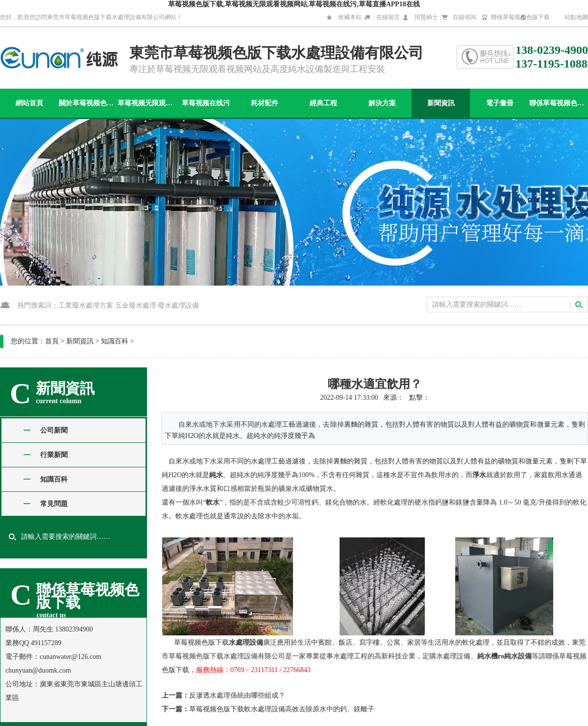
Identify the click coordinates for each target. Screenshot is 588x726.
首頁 (52, 341)
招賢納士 (426, 17)
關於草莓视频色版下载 (88, 103)
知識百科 (115, 341)
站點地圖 (576, 17)
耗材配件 (265, 103)
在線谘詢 (465, 17)
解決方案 (382, 103)
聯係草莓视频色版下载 (520, 17)
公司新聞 (54, 430)
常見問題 (54, 504)
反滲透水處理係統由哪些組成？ (237, 695)
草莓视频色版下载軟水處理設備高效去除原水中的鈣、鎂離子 (282, 709)
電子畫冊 (500, 103)
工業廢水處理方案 (86, 305)
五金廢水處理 (136, 305)
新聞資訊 (441, 103)
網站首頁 (29, 103)
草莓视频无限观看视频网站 (147, 103)
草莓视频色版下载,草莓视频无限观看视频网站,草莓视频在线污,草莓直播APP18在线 (294, 4)
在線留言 (388, 17)
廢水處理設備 (178, 305)
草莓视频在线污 (206, 103)
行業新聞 (54, 455)
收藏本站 (350, 17)
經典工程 (323, 103)
